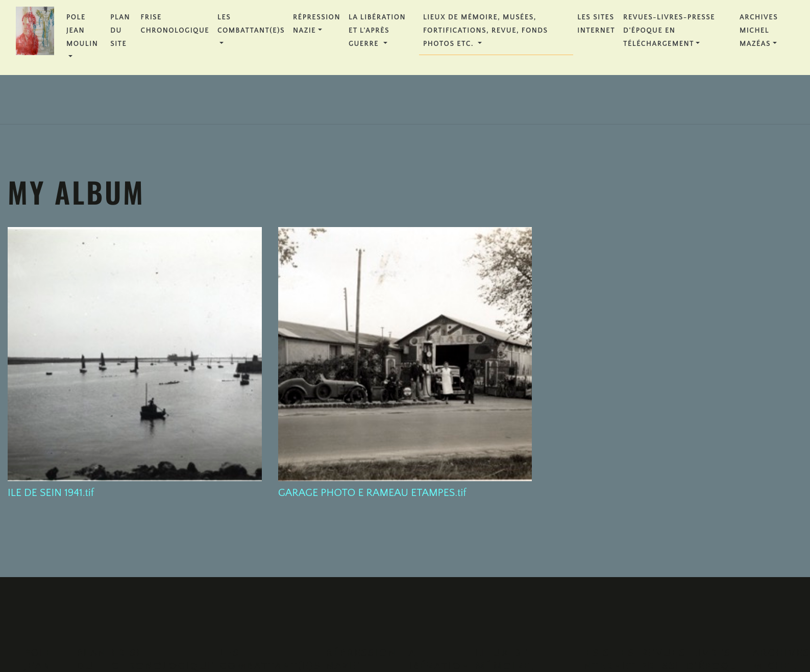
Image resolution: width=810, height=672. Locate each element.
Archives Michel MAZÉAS (759, 31)
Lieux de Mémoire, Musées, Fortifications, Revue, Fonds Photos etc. (486, 31)
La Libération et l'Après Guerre (377, 31)
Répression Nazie (317, 24)
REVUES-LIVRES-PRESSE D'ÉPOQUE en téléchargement (669, 31)
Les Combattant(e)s (251, 24)
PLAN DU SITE (120, 31)
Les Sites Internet (596, 24)
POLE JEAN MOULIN (82, 31)
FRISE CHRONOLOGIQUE (175, 24)
